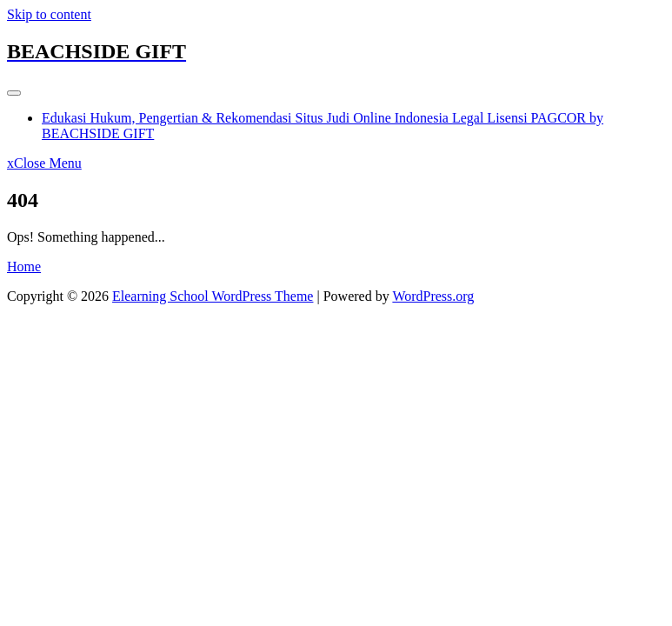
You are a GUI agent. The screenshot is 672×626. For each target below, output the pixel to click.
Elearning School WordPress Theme (213, 296)
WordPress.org (433, 296)
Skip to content (49, 14)
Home (24, 266)
